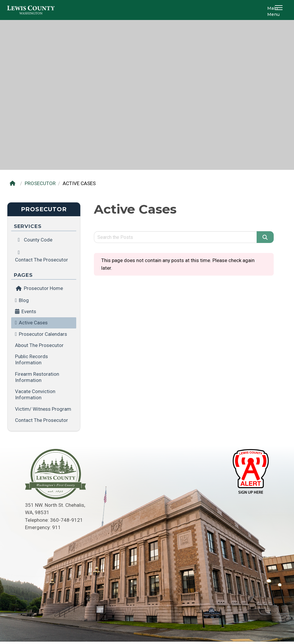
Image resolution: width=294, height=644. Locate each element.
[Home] (14, 183)
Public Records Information (31, 359)
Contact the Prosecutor (41, 420)
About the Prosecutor (39, 345)
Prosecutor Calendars (43, 334)
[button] (280, 10)
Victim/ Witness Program (43, 409)
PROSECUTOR (40, 183)
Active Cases (33, 323)
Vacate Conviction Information (35, 394)
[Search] (265, 237)
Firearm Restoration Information (37, 377)
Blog (24, 300)
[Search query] (176, 237)
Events (29, 311)
